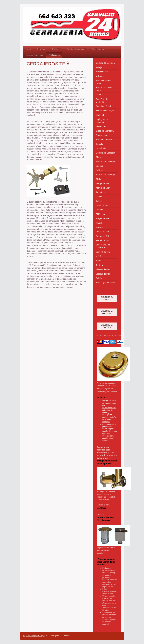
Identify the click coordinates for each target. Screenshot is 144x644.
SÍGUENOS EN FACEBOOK (107, 312)
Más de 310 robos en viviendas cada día (109, 403)
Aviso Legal (40, 636)
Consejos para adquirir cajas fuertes (108, 438)
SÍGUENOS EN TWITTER (107, 326)
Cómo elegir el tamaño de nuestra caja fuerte (110, 431)
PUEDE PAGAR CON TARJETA (109, 336)
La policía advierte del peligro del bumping (109, 410)
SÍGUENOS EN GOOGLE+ (107, 298)
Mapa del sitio (28, 636)
